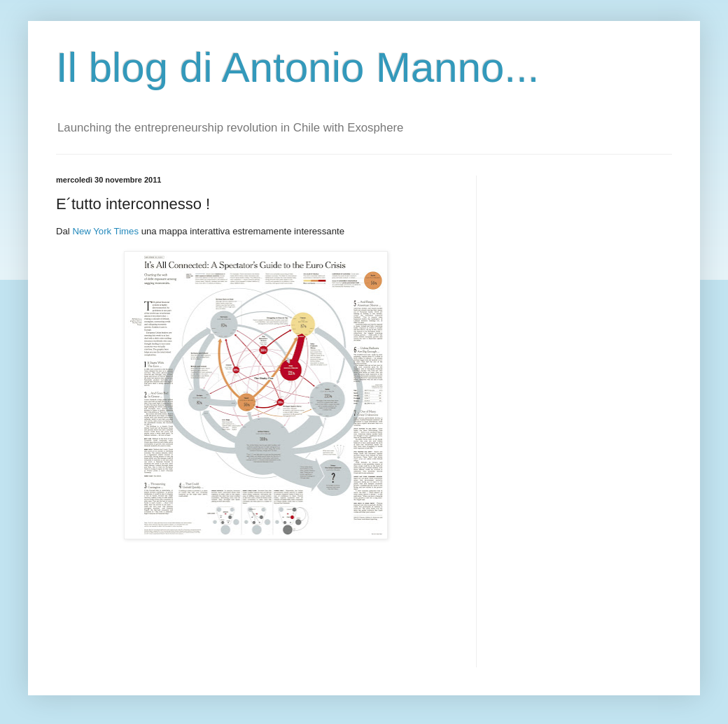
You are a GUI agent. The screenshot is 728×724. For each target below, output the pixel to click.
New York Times (104, 231)
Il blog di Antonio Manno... (297, 68)
